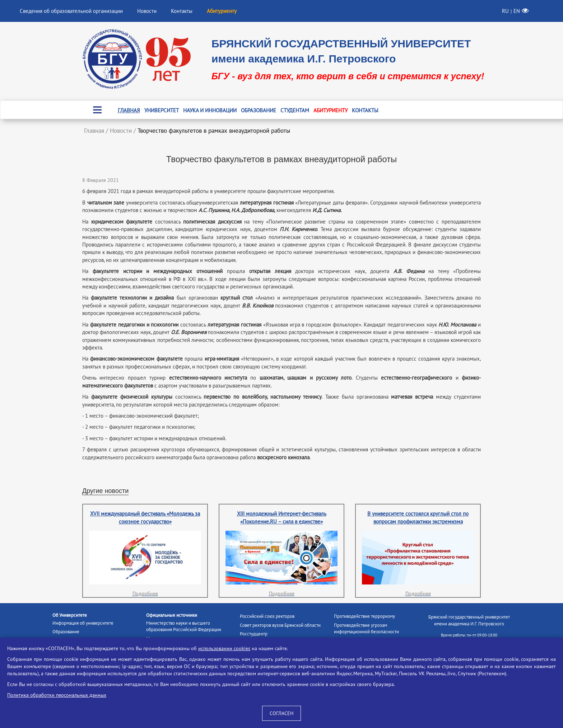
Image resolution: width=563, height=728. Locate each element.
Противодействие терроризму (364, 616)
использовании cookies (224, 648)
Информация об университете (83, 623)
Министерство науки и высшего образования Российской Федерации (184, 626)
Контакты (182, 11)
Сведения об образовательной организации (71, 11)
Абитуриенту (331, 110)
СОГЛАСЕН (281, 713)
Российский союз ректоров (267, 616)
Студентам (295, 110)
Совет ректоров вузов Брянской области (280, 625)
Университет (162, 110)
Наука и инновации (210, 110)
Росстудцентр (254, 634)
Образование (259, 110)
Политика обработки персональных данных (57, 695)
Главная (129, 110)
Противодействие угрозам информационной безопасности (366, 629)
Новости (147, 11)
